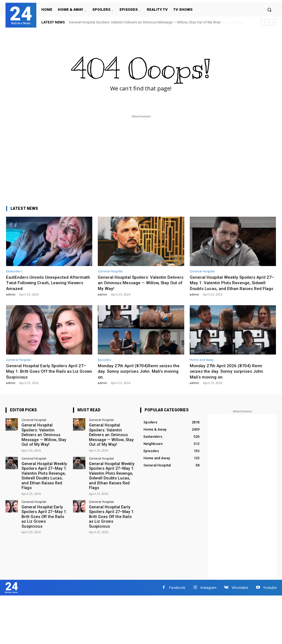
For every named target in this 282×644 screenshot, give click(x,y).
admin (11, 294)
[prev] (264, 22)
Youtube (270, 593)
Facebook (177, 593)
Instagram (208, 593)
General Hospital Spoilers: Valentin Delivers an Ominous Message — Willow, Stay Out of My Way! (145, 22)
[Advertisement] (141, 158)
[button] (269, 10)
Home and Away (202, 365)
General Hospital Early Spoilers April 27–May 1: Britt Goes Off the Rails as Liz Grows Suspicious (49, 377)
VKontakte (240, 593)
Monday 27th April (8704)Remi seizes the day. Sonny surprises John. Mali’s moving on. (138, 377)
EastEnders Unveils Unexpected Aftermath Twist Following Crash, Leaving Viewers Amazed (41, 283)
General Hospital (110, 271)
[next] (273, 22)
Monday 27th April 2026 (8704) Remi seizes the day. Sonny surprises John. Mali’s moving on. (229, 377)
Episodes (104, 365)
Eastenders (14, 271)
